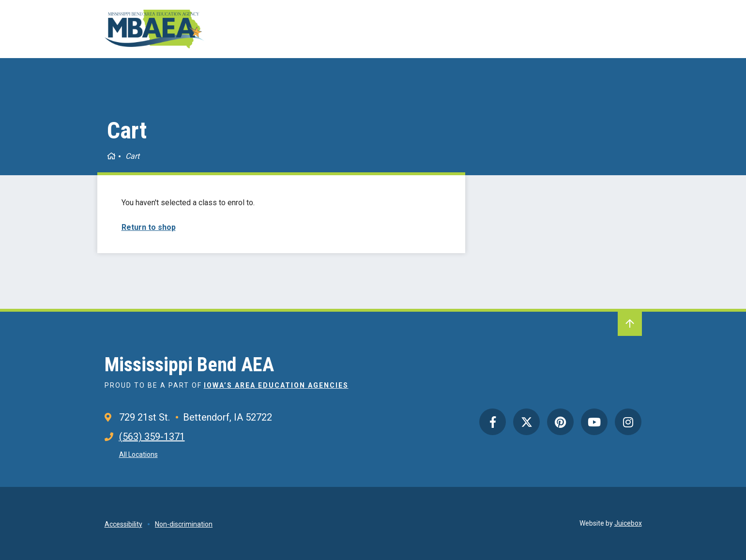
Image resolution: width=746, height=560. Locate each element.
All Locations (138, 454)
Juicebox (628, 523)
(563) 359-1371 (152, 437)
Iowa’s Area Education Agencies (276, 385)
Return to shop (149, 227)
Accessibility (123, 524)
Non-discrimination (184, 524)
